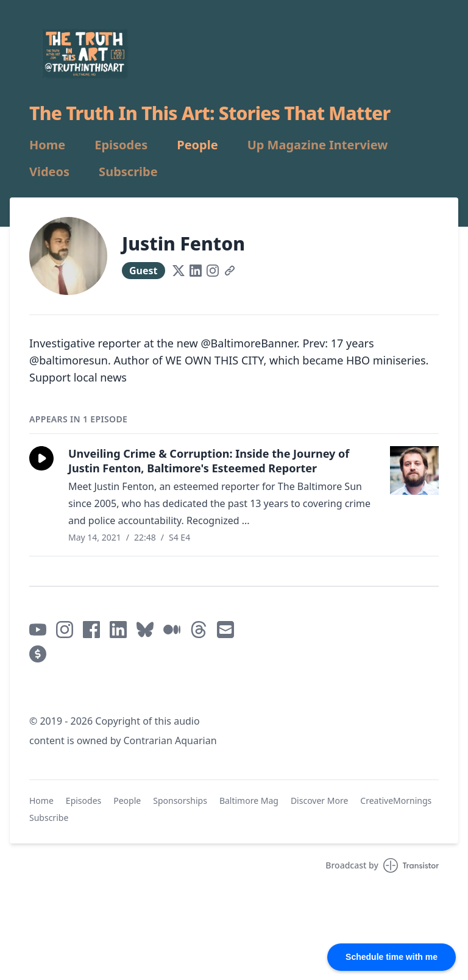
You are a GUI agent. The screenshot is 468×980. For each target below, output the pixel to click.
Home (47, 145)
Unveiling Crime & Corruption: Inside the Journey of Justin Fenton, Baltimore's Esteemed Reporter (209, 461)
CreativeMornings (396, 801)
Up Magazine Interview (318, 145)
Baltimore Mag (249, 801)
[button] (41, 458)
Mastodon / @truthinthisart (95, 692)
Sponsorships (180, 801)
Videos (49, 172)
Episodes (121, 145)
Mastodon (187, 692)
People (197, 145)
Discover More (319, 801)
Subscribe (128, 172)
